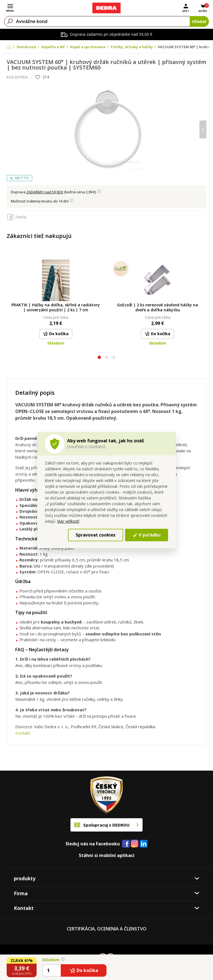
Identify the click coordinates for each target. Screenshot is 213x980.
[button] (99, 358)
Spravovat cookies (96, 535)
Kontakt (23, 733)
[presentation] (203, 129)
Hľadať (199, 21)
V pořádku (147, 535)
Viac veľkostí (68, 521)
